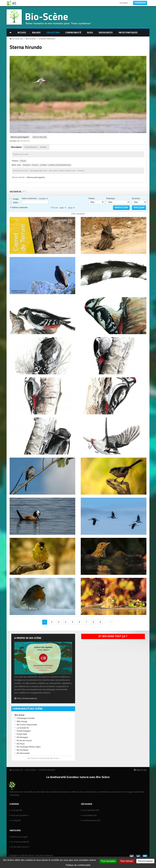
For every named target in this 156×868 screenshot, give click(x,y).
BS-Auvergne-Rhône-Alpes (29, 747)
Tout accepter (108, 861)
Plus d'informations (27, 698)
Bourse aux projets (19, 837)
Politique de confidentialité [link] (78, 865)
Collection (53, 32)
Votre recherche (29, 198)
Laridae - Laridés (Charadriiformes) (55, 165)
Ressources (106, 32)
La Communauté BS (20, 842)
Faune (23, 161)
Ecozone (136, 198)
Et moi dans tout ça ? (113, 636)
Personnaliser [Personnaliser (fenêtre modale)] (145, 861)
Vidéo (16, 203)
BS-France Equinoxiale (27, 725)
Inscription (124, 3)
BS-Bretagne (22, 737)
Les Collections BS (91, 810)
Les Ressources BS (91, 820)
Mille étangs (22, 721)
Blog (90, 32)
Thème (92, 198)
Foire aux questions (20, 815)
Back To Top (141, 770)
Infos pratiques (128, 32)
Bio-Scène (46, 16)
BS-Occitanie (23, 750)
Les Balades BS (90, 815)
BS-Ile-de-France (24, 740)
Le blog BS (16, 820)
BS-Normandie (23, 753)
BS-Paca (21, 744)
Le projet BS (17, 810)
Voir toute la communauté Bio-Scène (43, 758)
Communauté (73, 32)
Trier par (54, 208)
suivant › (111, 622)
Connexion (140, 3)
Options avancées (20, 207)
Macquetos (25, 141)
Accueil (22, 32)
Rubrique (111, 198)
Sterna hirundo (47, 39)
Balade (36, 32)
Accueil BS (17, 39)
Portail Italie (22, 734)
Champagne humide (26, 718)
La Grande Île (23, 728)
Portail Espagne (24, 731)
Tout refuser (127, 861)
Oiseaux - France (30, 165)
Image (16, 199)
